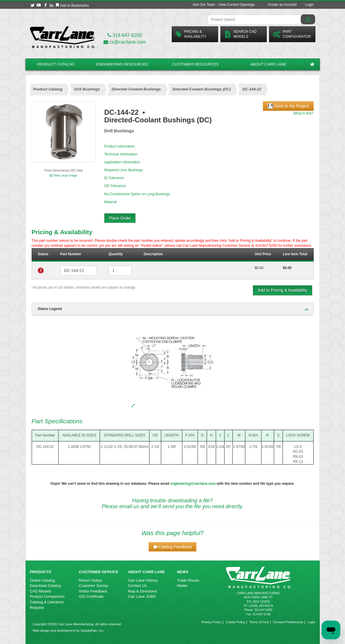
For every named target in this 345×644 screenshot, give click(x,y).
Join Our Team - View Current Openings (223, 5)
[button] (173, 547)
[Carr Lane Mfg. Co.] (62, 37)
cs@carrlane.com (125, 42)
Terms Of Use (259, 622)
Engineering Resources (122, 64)
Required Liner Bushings (124, 170)
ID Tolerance (114, 178)
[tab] (173, 309)
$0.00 (259, 268)
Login (309, 5)
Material (111, 202)
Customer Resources (195, 64)
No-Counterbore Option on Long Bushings (137, 194)
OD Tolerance (115, 186)
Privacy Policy (211, 622)
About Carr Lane (268, 64)
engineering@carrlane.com (193, 484)
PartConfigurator (292, 34)
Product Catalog (56, 64)
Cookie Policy (236, 622)
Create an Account (282, 5)
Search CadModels (241, 34)
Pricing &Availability (191, 34)
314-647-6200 (125, 35)
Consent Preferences (288, 622)
